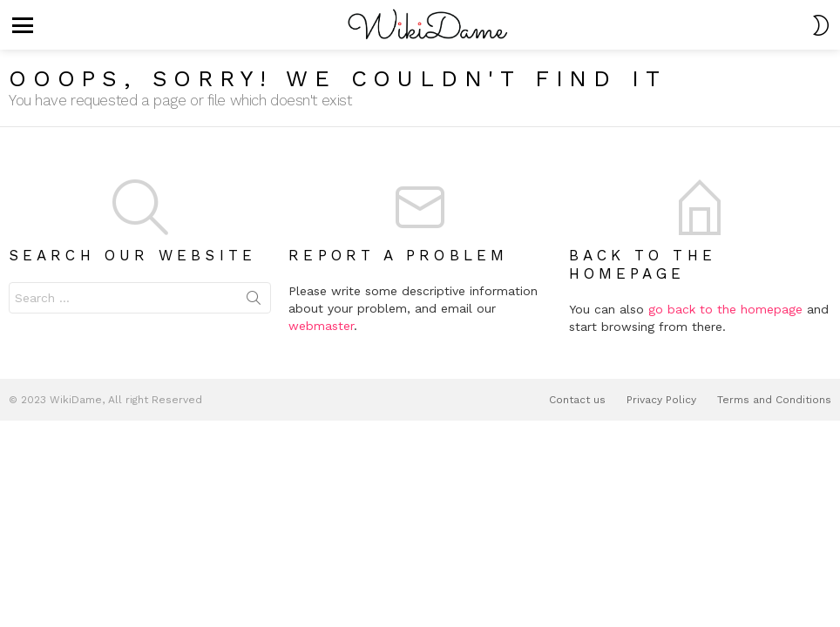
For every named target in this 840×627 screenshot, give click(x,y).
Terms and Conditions (774, 400)
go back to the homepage (725, 309)
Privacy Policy (661, 400)
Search (254, 301)
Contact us (577, 400)
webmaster (321, 326)
